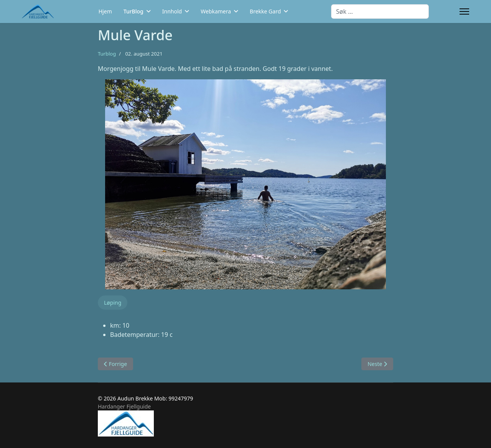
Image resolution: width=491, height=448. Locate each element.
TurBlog (133, 11)
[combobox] (380, 11)
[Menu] (464, 11)
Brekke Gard (265, 11)
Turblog (107, 54)
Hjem (105, 11)
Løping (113, 303)
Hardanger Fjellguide (124, 406)
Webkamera (216, 11)
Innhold (172, 11)
